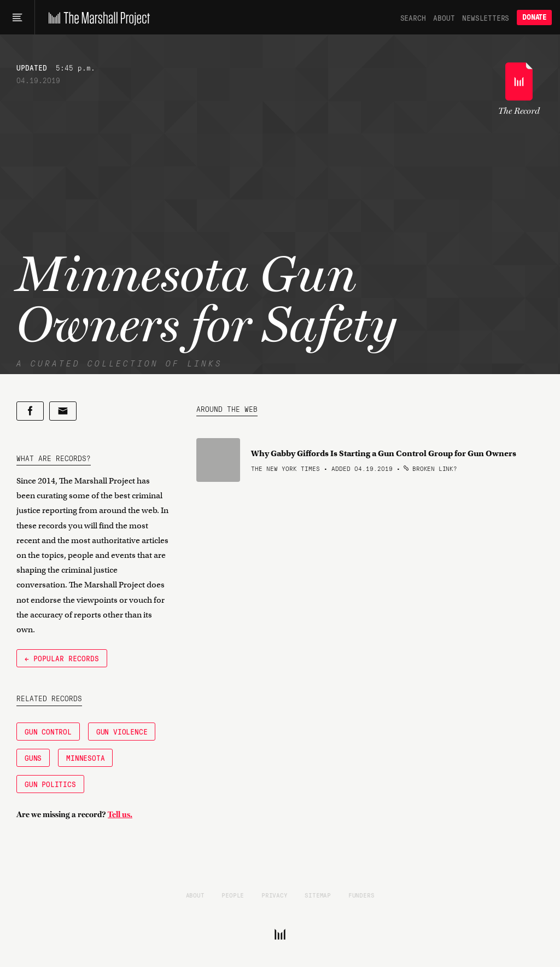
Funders (361, 895)
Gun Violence (122, 731)
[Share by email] (63, 411)
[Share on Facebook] (30, 411)
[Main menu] (17, 18)
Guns (33, 758)
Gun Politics (50, 784)
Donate (534, 17)
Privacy (275, 895)
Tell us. (120, 814)
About (444, 18)
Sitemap (318, 895)
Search (413, 18)
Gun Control (48, 731)
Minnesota (85, 758)
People (233, 895)
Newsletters (486, 18)
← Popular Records (62, 658)
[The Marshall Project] (97, 18)
